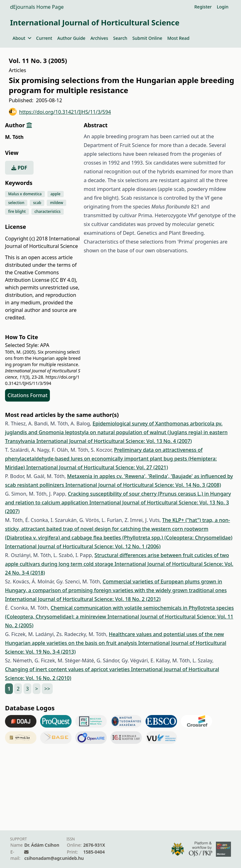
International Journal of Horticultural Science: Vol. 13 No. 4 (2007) (114, 441)
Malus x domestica (25, 194)
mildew (56, 203)
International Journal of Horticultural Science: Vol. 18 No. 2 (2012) (83, 599)
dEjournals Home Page (37, 7)
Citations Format (27, 395)
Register (203, 7)
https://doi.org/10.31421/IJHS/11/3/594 (60, 112)
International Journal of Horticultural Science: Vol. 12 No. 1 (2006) (83, 546)
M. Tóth (14, 137)
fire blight (17, 211)
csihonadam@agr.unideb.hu (54, 858)
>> (47, 689)
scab (37, 203)
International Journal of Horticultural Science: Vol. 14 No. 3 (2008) (143, 485)
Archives (99, 38)
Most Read (178, 38)
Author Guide (71, 38)
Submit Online (147, 38)
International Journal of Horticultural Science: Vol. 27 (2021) (97, 467)
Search (120, 38)
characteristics (48, 211)
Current (44, 38)
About (22, 38)
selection (16, 203)
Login (223, 7)
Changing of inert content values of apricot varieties (68, 669)
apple (56, 194)
